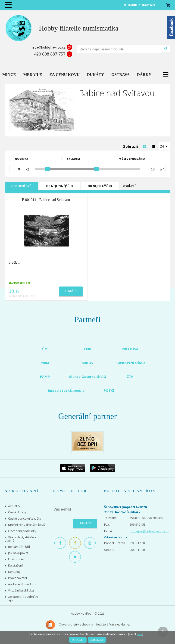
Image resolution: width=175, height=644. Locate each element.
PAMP (45, 376)
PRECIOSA (130, 349)
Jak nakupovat (18, 553)
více (140, 634)
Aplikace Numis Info (22, 584)
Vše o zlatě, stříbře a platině (20, 539)
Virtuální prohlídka (21, 590)
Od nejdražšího (100, 186)
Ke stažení (15, 565)
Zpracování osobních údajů (21, 598)
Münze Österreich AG (88, 376)
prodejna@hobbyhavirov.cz (149, 531)
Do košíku (71, 291)
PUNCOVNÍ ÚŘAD (130, 363)
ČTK (130, 376)
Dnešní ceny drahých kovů (27, 525)
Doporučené (21, 186)
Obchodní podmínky (22, 531)
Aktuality (14, 506)
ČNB (87, 349)
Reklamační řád (19, 547)
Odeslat (85, 523)
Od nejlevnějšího (59, 186)
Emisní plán (16, 559)
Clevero (58, 625)
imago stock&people (66, 390)
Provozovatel (17, 578)
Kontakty (14, 572)
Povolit (78, 640)
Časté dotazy (17, 512)
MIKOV (88, 363)
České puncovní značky (25, 519)
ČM (45, 349)
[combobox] (164, 146)
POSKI (109, 390)
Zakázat (97, 640)
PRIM (45, 363)
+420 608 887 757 (48, 54)
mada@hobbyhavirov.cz (47, 47)
